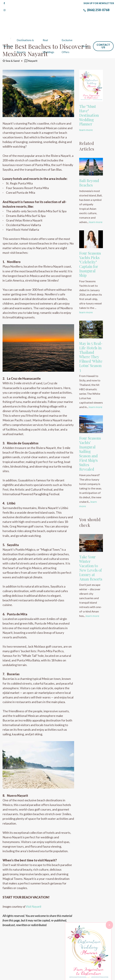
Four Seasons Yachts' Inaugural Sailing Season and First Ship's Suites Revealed (90, 440)
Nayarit (31, 47)
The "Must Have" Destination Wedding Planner (89, 102)
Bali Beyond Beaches (89, 169)
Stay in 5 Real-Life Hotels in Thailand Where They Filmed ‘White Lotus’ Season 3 (91, 343)
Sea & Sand (11, 47)
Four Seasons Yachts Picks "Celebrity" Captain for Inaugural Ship (90, 251)
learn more (86, 116)
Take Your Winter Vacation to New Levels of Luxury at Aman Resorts (91, 555)
